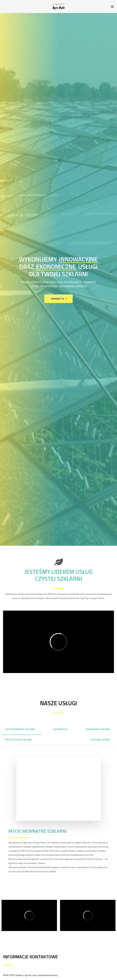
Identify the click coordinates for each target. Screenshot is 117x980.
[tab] (21, 729)
